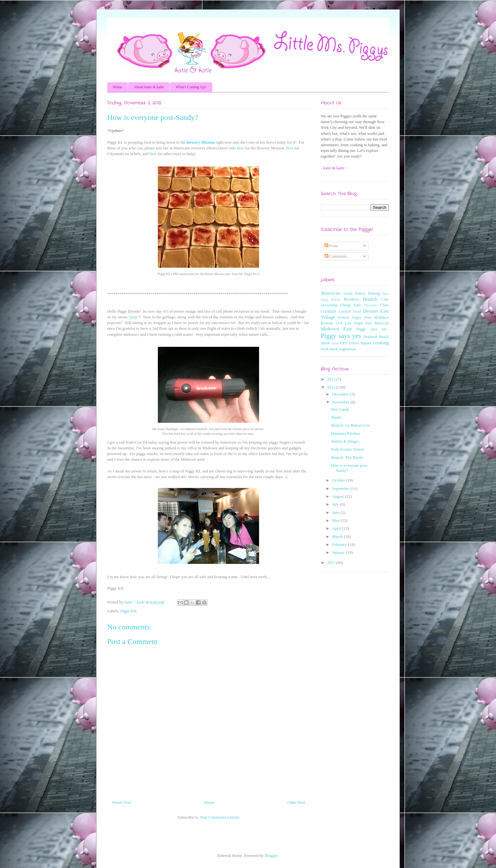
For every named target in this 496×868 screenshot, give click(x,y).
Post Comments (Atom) (220, 817)
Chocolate (370, 305)
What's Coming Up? (191, 87)
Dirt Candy (340, 409)
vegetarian (347, 349)
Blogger (271, 856)
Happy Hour (362, 318)
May (336, 520)
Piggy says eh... (373, 329)
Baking (374, 293)
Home (118, 87)
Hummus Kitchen (345, 433)
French (344, 317)
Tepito (336, 417)
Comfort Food (350, 312)
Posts (331, 246)
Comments (336, 256)
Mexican (382, 323)
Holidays (381, 317)
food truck (329, 349)
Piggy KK (129, 611)
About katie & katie (149, 87)
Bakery (360, 293)
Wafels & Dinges (345, 441)
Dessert (371, 311)
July (336, 504)
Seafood (370, 337)
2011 (332, 562)
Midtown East (336, 329)
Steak (325, 343)
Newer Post (121, 802)
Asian (348, 293)
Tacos (335, 343)
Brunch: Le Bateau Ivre (350, 425)
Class (384, 305)
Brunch (370, 299)
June (336, 512)
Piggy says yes (341, 336)
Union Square (360, 343)
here (240, 148)
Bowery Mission (201, 142)
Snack (384, 337)
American (330, 293)
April (337, 528)
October (339, 480)
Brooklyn (351, 299)
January (339, 552)
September (341, 488)
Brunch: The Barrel (347, 457)
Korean (327, 323)
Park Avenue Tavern (347, 449)
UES (344, 343)
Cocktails (329, 311)
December (341, 394)
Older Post (296, 802)
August (339, 496)
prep (134, 317)
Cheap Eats (350, 305)
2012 (332, 387)
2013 (332, 379)
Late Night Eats (358, 323)
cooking (381, 343)
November (341, 402)
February (340, 544)
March (338, 537)
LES (339, 323)
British (336, 300)
